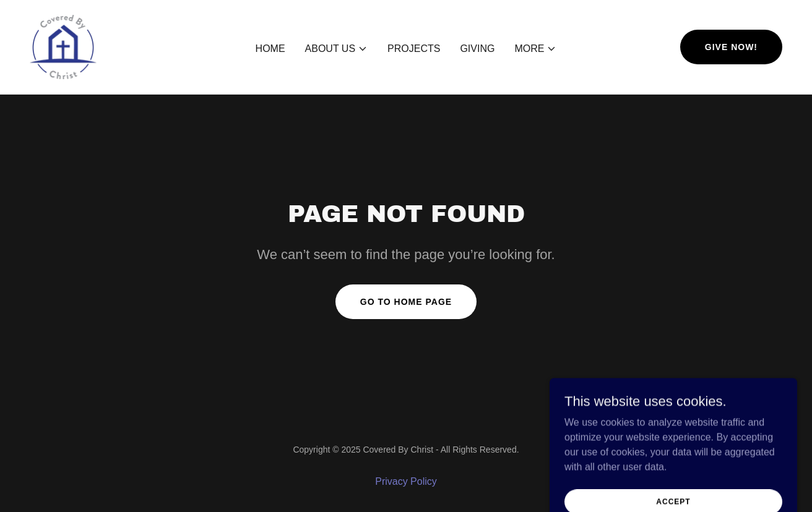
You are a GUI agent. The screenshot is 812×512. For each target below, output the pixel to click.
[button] (337, 49)
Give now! (731, 47)
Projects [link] (414, 49)
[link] (63, 46)
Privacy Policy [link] (406, 481)
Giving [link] (477, 49)
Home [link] (270, 49)
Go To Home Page (406, 302)
